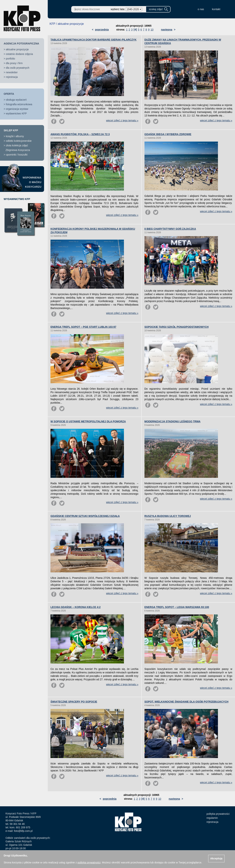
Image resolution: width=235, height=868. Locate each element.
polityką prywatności (89, 862)
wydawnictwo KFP (16, 113)
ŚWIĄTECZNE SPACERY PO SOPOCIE (74, 702)
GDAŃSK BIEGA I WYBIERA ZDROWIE (168, 134)
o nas (201, 9)
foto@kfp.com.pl (23, 831)
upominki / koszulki (17, 155)
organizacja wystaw (17, 109)
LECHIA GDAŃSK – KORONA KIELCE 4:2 (76, 607)
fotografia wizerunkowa (19, 104)
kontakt (216, 9)
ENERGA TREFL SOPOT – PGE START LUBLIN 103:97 (83, 327)
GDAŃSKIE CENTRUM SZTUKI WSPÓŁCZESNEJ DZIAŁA (85, 516)
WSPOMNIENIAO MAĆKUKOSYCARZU (32, 182)
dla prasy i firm (14, 63)
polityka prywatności (218, 814)
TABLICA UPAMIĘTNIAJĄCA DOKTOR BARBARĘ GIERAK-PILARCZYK (94, 40)
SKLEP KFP (11, 130)
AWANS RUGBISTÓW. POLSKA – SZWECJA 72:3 (80, 134)
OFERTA (9, 94)
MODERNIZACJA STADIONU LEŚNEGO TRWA (172, 421)
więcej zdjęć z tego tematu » (122, 120)
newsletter (12, 72)
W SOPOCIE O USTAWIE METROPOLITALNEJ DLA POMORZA (88, 421)
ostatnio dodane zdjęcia (19, 54)
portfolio (10, 59)
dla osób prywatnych (18, 68)
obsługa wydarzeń (16, 100)
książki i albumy (15, 136)
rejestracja (12, 77)
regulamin (212, 818)
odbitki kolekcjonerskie (19, 141)
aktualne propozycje (17, 49)
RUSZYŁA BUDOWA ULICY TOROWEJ (168, 516)
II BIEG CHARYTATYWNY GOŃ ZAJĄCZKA (170, 229)
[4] (135, 30)
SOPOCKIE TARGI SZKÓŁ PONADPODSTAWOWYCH (177, 327)
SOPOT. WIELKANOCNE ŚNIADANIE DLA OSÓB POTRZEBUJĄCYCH (187, 702)
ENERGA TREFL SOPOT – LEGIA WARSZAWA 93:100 (177, 607)
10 (152, 30)
